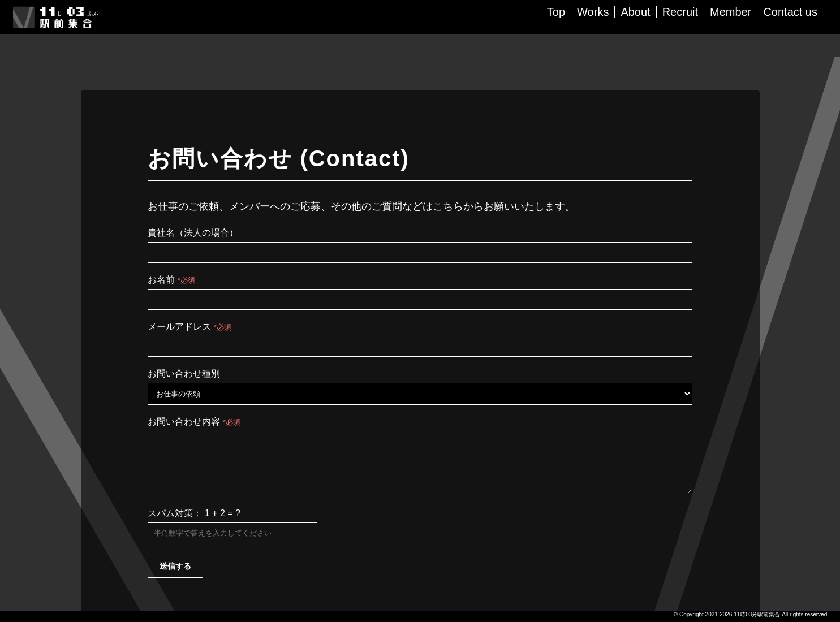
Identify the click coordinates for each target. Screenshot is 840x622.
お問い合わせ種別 (184, 373)
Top (556, 12)
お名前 (171, 280)
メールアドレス (189, 327)
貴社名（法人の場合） (193, 233)
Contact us (790, 12)
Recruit (680, 12)
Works (593, 12)
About (635, 12)
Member (731, 12)
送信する (175, 576)
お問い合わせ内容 (194, 422)
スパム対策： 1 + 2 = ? (194, 523)
